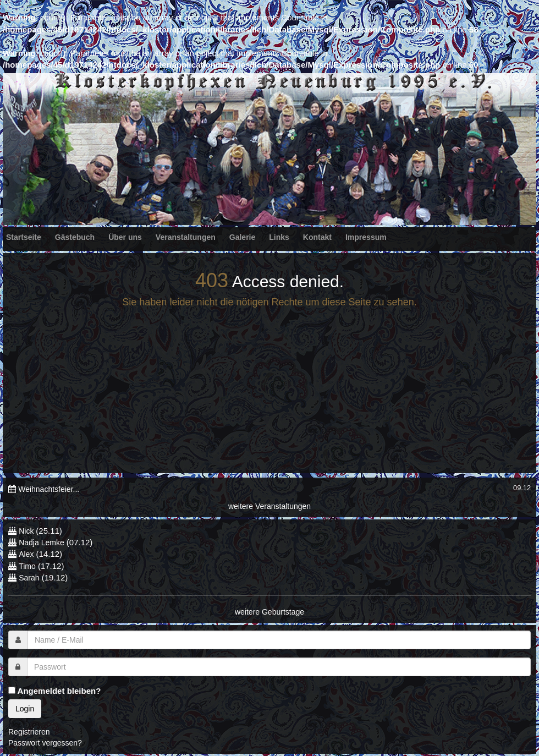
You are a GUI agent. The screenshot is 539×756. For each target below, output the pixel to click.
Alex (26, 554)
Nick (27, 531)
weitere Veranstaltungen (269, 506)
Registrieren (29, 732)
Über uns (125, 237)
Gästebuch (75, 237)
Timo (27, 566)
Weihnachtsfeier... (49, 489)
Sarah (29, 578)
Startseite (24, 237)
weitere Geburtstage (269, 612)
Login (25, 709)
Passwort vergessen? (45, 743)
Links (279, 237)
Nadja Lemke (42, 543)
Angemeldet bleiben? (54, 691)
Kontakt (317, 237)
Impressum (366, 237)
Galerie (242, 237)
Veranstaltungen (186, 237)
